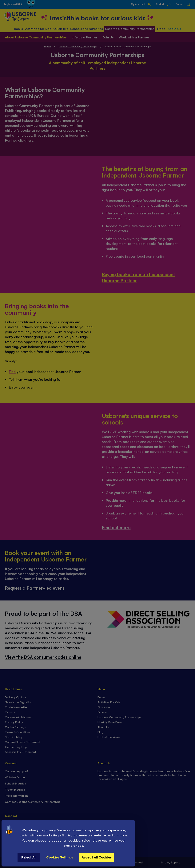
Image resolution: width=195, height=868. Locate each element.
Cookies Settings (60, 857)
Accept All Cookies (97, 857)
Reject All (29, 857)
